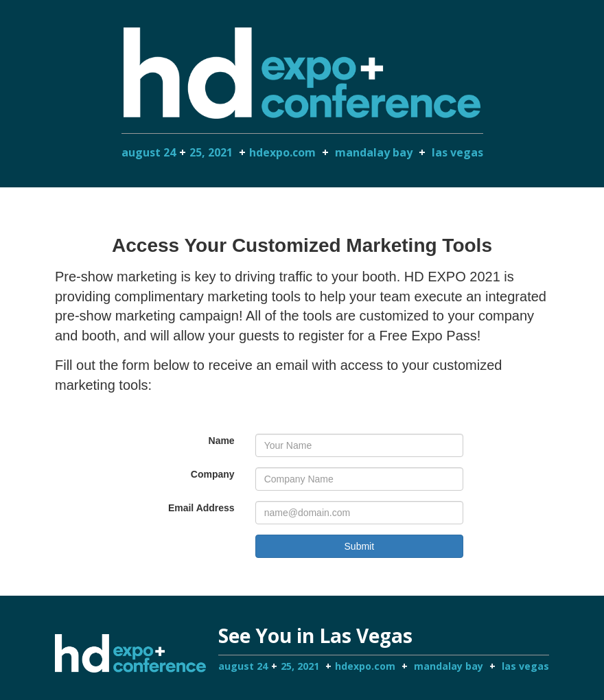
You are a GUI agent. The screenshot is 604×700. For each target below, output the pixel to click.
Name (222, 441)
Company (213, 474)
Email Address (201, 508)
